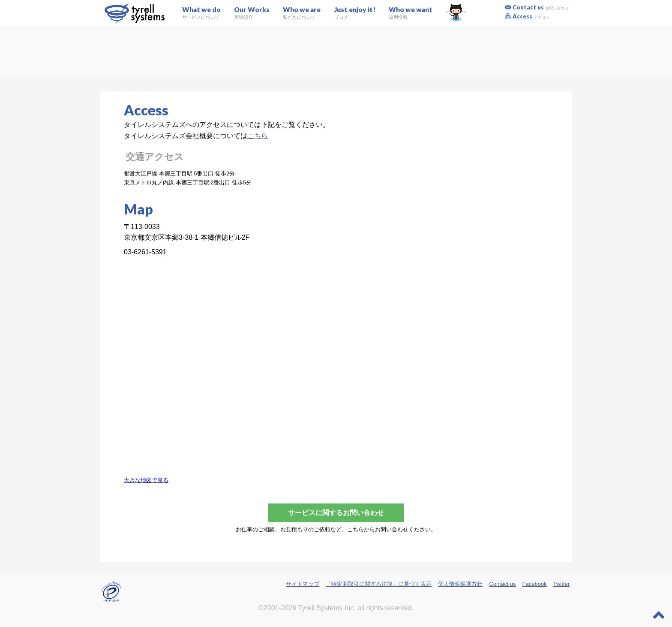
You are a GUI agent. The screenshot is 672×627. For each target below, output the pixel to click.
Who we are (302, 13)
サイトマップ (303, 584)
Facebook (535, 584)
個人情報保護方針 (460, 584)
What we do (201, 13)
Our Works (252, 13)
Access (531, 16)
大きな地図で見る (146, 480)
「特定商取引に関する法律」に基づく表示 (379, 584)
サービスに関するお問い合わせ (336, 513)
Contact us (541, 7)
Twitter (561, 584)
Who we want (411, 13)
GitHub (456, 13)
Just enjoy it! (355, 13)
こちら (258, 136)
